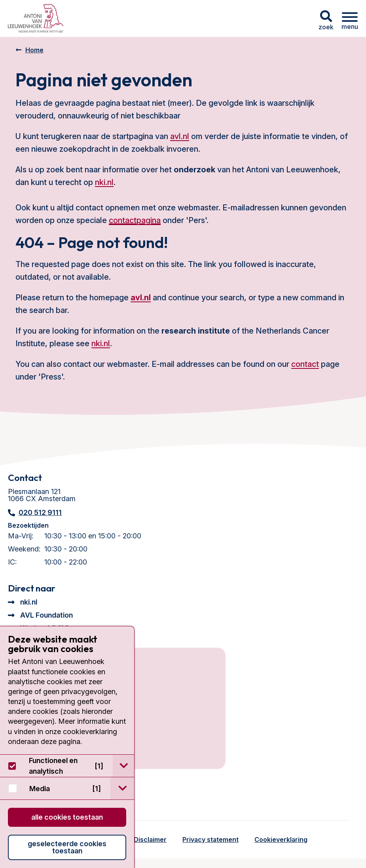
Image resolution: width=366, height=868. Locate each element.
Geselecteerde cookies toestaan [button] (67, 847)
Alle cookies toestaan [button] (67, 817)
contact (305, 364)
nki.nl (104, 182)
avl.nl (180, 136)
